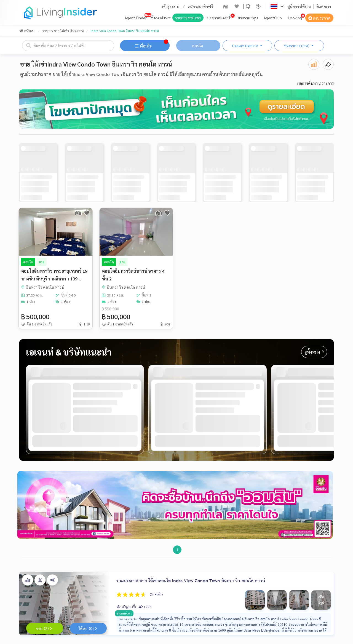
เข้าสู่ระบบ (171, 6)
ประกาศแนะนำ (219, 18)
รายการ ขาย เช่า (188, 18)
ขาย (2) (45, 629)
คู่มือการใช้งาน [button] (299, 6)
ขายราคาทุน (248, 18)
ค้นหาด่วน (161, 17)
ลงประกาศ (319, 18)
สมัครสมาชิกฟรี (200, 6)
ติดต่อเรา (324, 6)
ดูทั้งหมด (314, 352)
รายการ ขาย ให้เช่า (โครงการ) (63, 31)
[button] (248, 6)
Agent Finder (136, 18)
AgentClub (273, 18)
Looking (295, 18)
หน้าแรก (27, 31)
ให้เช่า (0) (88, 629)
